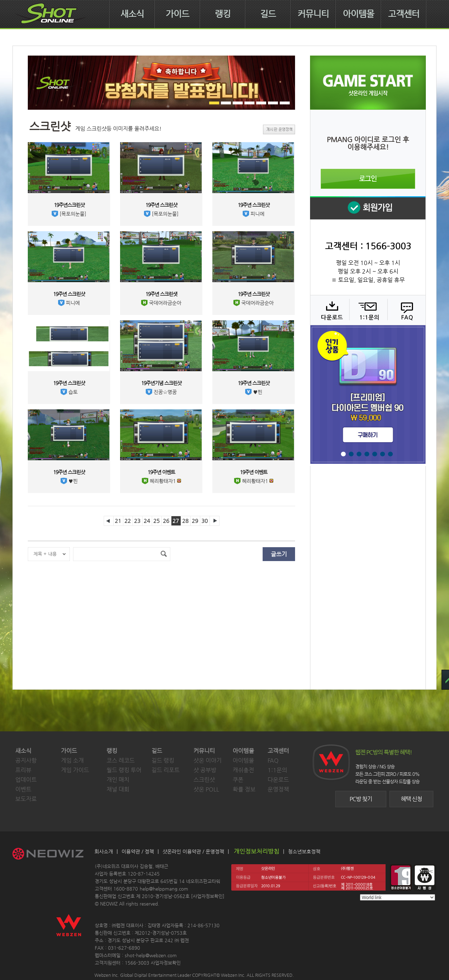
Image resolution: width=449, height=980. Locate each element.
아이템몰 (358, 14)
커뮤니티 (313, 14)
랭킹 (223, 14)
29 (195, 521)
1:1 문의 (368, 310)
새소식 (132, 14)
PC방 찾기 (361, 799)
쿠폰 (238, 780)
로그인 (368, 179)
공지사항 (26, 760)
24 (147, 521)
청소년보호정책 (304, 851)
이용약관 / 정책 (138, 851)
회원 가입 (368, 208)
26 (166, 521)
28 (185, 521)
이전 (109, 521)
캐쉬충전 (243, 770)
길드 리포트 (166, 770)
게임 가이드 (75, 770)
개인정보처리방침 (257, 851)
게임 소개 (72, 760)
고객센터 (404, 14)
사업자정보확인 (208, 896)
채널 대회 (118, 789)
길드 (268, 14)
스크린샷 (204, 780)
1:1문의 (277, 770)
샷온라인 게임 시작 (368, 83)
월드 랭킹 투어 (124, 770)
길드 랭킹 (163, 760)
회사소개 (104, 851)
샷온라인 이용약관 (182, 851)
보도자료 (26, 799)
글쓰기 (279, 554)
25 (156, 521)
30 (205, 521)
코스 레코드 (121, 760)
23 (137, 521)
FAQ (406, 310)
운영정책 (278, 789)
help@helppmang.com (164, 889)
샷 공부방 (205, 770)
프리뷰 (23, 770)
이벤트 (23, 789)
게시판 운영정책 (279, 129)
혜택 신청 (411, 799)
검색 (164, 554)
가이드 (177, 14)
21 (118, 521)
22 (128, 521)
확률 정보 (244, 789)
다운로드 (329, 310)
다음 (215, 521)
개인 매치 (118, 780)
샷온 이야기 (208, 760)
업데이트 (26, 780)
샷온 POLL (206, 789)
